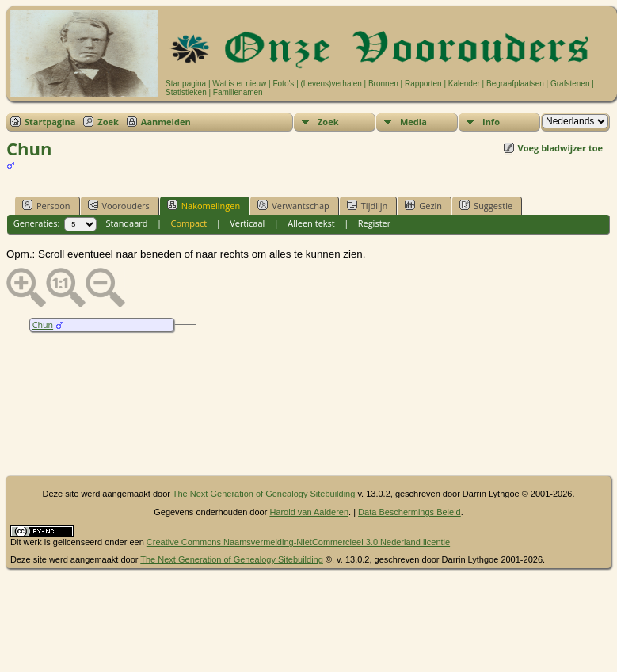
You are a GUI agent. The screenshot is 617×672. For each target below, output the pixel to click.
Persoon (46, 205)
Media (413, 122)
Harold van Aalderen (309, 512)
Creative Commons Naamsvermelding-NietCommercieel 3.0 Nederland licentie (298, 542)
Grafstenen (570, 84)
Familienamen (238, 92)
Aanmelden (166, 122)
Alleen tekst (311, 223)
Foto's (283, 84)
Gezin (423, 205)
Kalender (464, 84)
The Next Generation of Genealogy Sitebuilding (264, 494)
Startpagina (186, 84)
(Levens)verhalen (331, 84)
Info (491, 122)
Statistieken (186, 92)
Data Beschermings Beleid (409, 512)
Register (375, 223)
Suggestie (486, 205)
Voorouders (119, 205)
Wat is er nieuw (239, 84)
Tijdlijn (367, 205)
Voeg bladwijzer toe (560, 148)
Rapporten (423, 84)
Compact (189, 223)
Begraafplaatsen (515, 84)
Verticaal (247, 223)
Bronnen (383, 84)
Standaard (127, 223)
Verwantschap (293, 205)
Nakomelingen (204, 205)
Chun (43, 325)
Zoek (108, 122)
